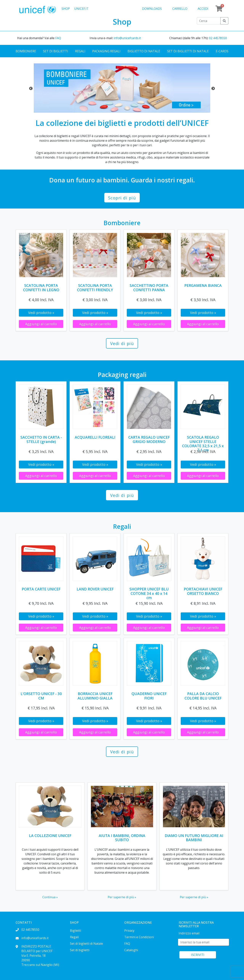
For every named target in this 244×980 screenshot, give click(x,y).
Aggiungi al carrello (41, 324)
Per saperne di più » (122, 897)
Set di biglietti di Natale (188, 51)
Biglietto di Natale (144, 51)
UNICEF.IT (81, 9)
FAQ (58, 38)
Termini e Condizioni (139, 937)
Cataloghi (131, 950)
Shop (66, 9)
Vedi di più (122, 343)
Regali (80, 51)
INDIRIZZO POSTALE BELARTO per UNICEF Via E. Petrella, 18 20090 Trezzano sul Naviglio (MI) (37, 956)
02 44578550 (218, 38)
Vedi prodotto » (41, 313)
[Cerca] (209, 21)
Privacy (129, 931)
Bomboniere (26, 51)
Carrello (180, 9)
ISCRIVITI (198, 955)
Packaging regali (106, 51)
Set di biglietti (56, 51)
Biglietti (75, 931)
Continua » (50, 897)
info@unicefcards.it (127, 38)
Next (213, 89)
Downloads (152, 9)
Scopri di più (122, 198)
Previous (31, 89)
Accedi (203, 9)
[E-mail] (203, 942)
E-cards (222, 51)
